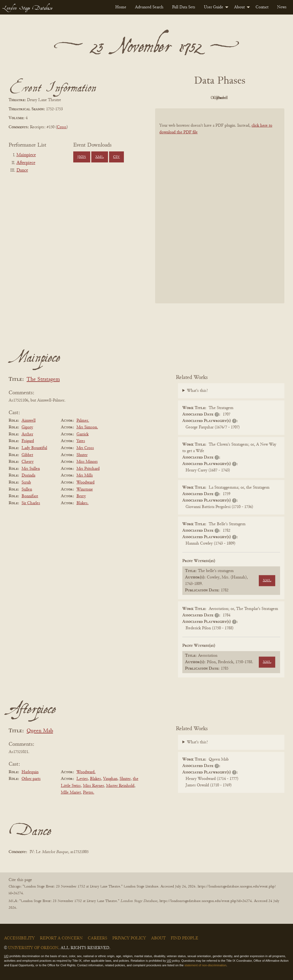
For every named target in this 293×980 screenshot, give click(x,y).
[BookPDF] (220, 206)
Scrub (26, 482)
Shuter (82, 455)
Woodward (86, 482)
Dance (22, 171)
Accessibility (19, 938)
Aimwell (29, 421)
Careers (97, 938)
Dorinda (28, 475)
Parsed (263, 98)
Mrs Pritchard (88, 469)
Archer (27, 434)
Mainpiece (26, 155)
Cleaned (233, 98)
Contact (262, 7)
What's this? (197, 391)
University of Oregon (33, 948)
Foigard (28, 441)
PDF (174, 98)
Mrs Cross (85, 448)
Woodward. (86, 772)
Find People (184, 938)
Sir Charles (31, 503)
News (282, 7)
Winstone (85, 489)
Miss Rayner (93, 786)
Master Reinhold (120, 786)
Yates (81, 441)
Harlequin (30, 772)
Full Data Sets (184, 7)
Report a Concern (61, 938)
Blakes (95, 779)
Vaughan (110, 779)
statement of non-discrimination (205, 965)
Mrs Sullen (31, 469)
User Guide (214, 7)
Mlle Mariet (71, 793)
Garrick (83, 434)
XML (100, 157)
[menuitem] (121, 7)
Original (204, 98)
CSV (116, 157)
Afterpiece (26, 163)
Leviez (82, 779)
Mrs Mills (85, 475)
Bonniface (30, 496)
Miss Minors (87, 462)
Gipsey (27, 427)
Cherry (28, 462)
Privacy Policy (129, 938)
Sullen (27, 489)
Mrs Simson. (87, 427)
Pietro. (89, 793)
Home (121, 7)
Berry (81, 496)
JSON (82, 157)
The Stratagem (43, 380)
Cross (62, 127)
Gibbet (27, 455)
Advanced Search (149, 7)
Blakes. (83, 503)
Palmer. (83, 421)
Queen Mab (40, 731)
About (239, 7)
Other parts (31, 779)
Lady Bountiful (34, 448)
